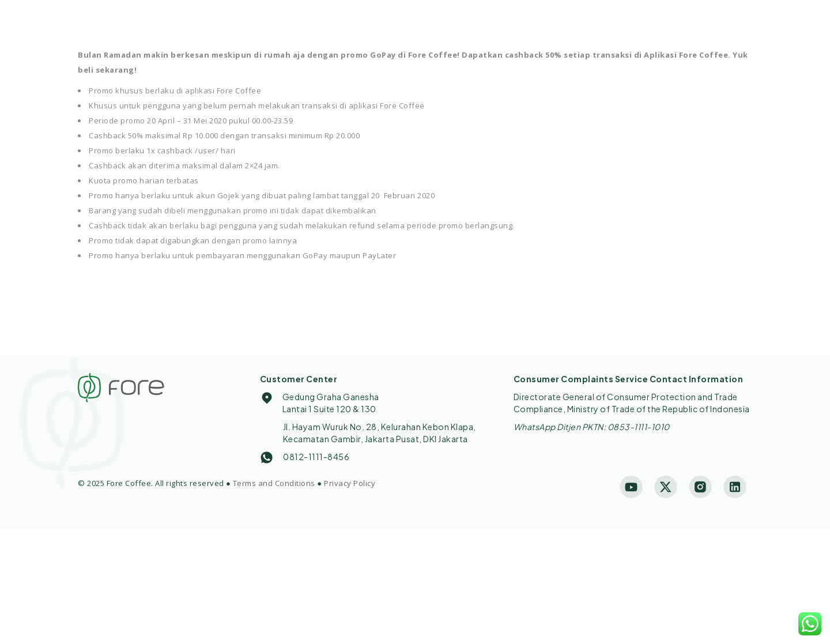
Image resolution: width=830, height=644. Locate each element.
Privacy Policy (350, 483)
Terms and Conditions (274, 483)
